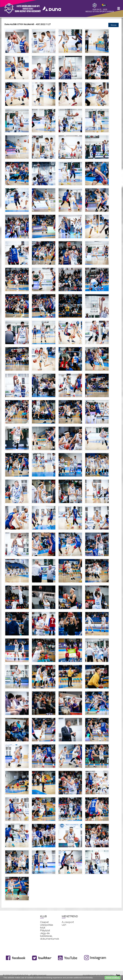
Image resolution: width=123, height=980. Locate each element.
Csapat (44, 922)
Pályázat (45, 930)
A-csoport (68, 922)
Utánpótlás (47, 925)
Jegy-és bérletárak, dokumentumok (50, 936)
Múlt (43, 928)
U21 (64, 925)
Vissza (113, 25)
